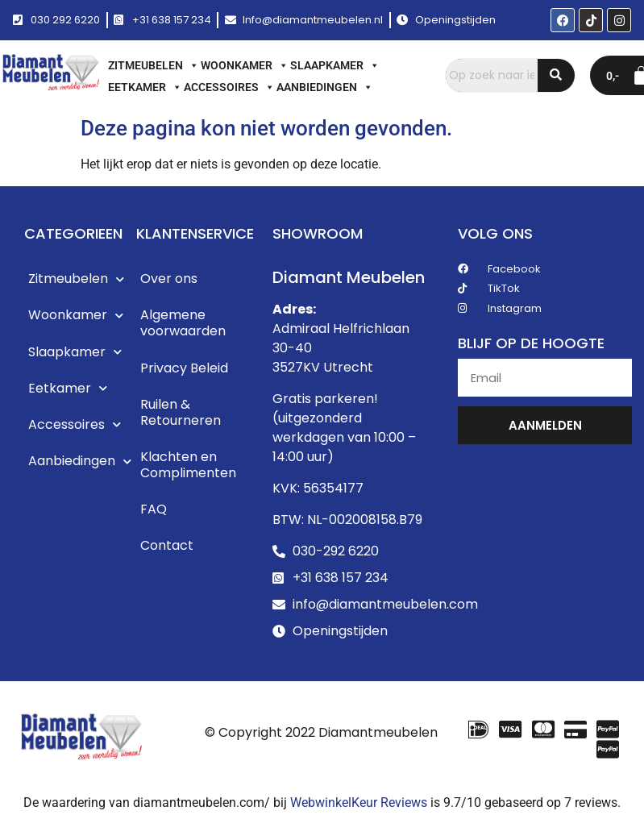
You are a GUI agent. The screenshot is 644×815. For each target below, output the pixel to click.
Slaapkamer (335, 65)
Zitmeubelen (154, 65)
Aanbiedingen (325, 87)
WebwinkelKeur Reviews (359, 803)
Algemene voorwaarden (183, 324)
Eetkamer (145, 87)
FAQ (154, 513)
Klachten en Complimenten (188, 468)
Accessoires (229, 87)
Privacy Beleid (184, 370)
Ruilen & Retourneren (181, 415)
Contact (167, 550)
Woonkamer (245, 65)
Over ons (169, 279)
